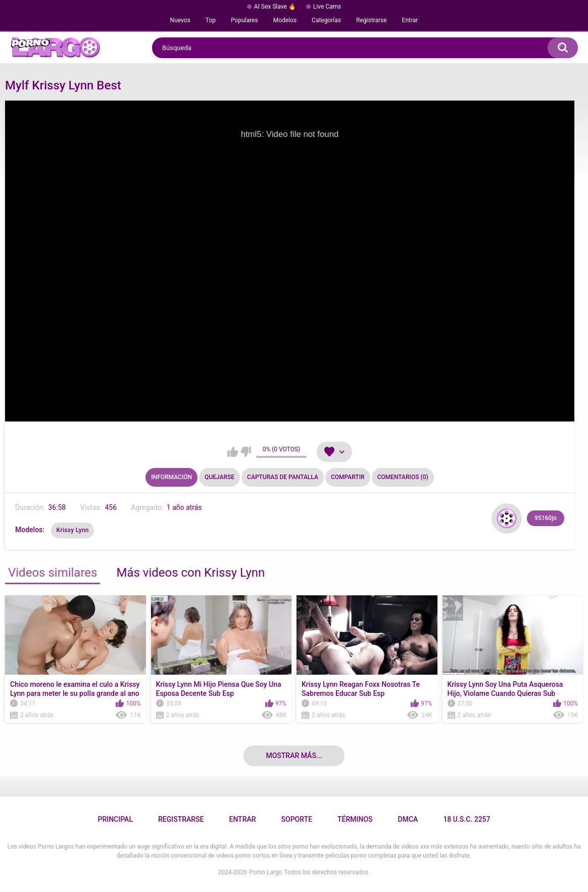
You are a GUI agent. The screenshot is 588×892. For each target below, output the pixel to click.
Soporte (297, 819)
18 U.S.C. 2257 (467, 819)
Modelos (285, 20)
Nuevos (180, 20)
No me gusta (246, 452)
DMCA (408, 819)
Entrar (410, 20)
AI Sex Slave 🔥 (275, 7)
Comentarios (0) (403, 477)
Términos (355, 819)
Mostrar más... (294, 756)
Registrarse (372, 20)
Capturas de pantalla (283, 477)
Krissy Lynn (72, 530)
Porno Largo (265, 872)
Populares (244, 20)
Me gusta (233, 452)
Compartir (348, 477)
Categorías (326, 20)
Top (211, 20)
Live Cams (327, 7)
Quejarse (219, 477)
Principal (115, 819)
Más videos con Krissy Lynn (190, 573)
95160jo (546, 518)
